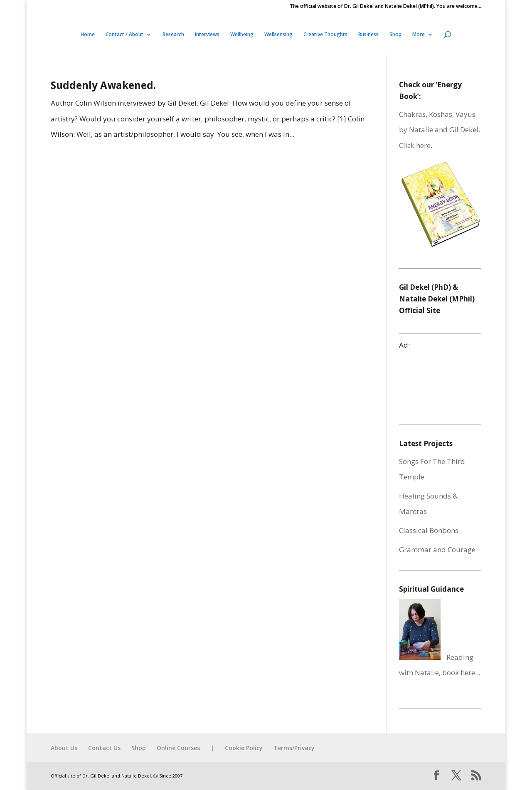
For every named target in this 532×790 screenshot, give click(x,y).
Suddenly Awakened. (103, 85)
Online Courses (178, 748)
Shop (395, 35)
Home (88, 35)
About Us (64, 748)
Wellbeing (242, 35)
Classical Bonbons (429, 530)
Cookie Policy (244, 748)
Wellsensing (278, 35)
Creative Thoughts (325, 35)
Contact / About (124, 35)
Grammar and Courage (437, 549)
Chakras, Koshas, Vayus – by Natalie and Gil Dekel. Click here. (440, 130)
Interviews (207, 35)
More (419, 35)
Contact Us (104, 748)
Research (173, 35)
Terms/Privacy (294, 748)
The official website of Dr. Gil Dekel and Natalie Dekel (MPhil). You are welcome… (385, 7)
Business (368, 35)
